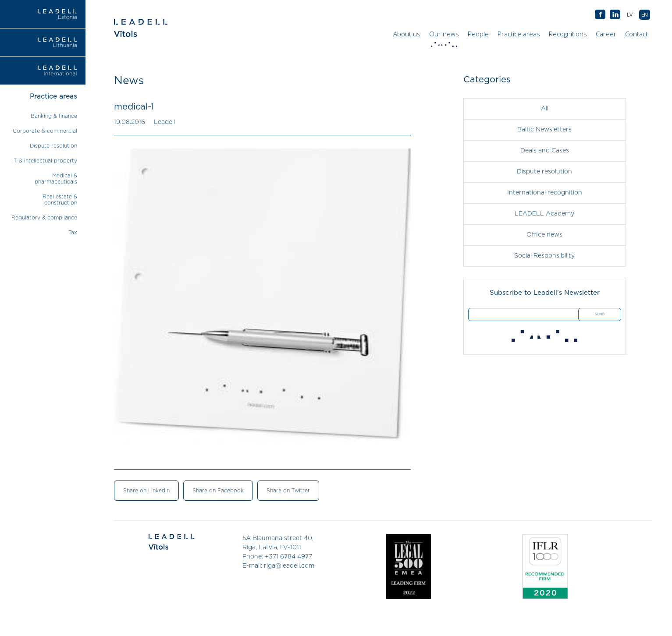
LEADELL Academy (544, 214)
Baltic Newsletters (544, 130)
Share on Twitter (288, 491)
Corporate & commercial (45, 131)
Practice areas (519, 34)
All (545, 109)
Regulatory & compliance (44, 218)
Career (606, 34)
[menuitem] (645, 15)
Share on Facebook (218, 491)
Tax (73, 233)
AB (615, 15)
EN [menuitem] (645, 15)
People (478, 34)
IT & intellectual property (45, 161)
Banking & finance (54, 116)
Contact (636, 34)
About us (407, 34)
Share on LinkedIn (146, 491)
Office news (544, 235)
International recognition (545, 193)
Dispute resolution (53, 146)
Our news (445, 36)
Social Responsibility (544, 256)
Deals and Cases (545, 151)
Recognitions (568, 34)
